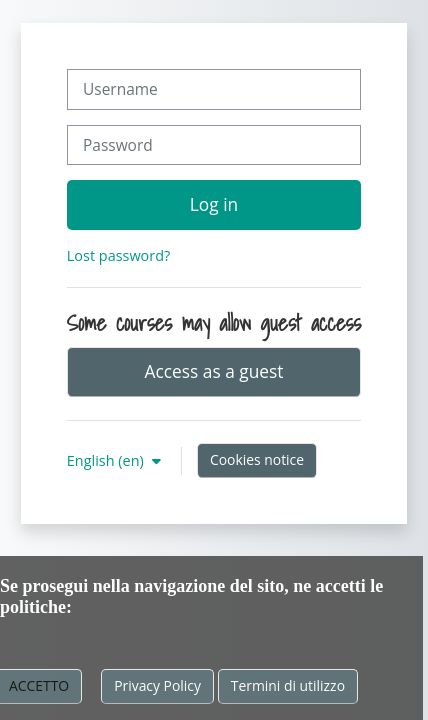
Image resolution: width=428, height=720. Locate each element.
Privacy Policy (157, 685)
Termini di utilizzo (288, 685)
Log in (214, 204)
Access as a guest (214, 371)
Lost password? (118, 255)
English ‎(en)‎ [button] (107, 460)
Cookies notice (257, 459)
